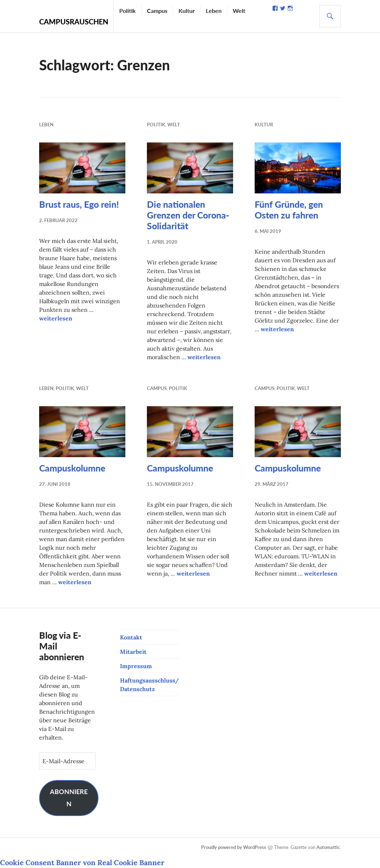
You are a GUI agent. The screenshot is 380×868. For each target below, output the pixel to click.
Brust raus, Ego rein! (79, 204)
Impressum (136, 666)
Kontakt (131, 637)
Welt (239, 11)
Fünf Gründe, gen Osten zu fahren (289, 210)
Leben (214, 11)
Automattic (328, 847)
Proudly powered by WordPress (234, 847)
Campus (157, 11)
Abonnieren (69, 798)
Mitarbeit (133, 652)
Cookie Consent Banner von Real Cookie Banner (82, 862)
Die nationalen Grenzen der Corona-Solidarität (188, 215)
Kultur (187, 11)
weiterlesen (56, 318)
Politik (128, 11)
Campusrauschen (74, 22)
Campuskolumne (72, 468)
